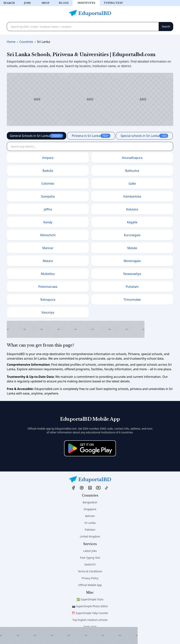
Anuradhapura (132, 158)
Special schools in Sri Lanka (144, 136)
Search (9, 3)
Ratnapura (48, 300)
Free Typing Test (90, 558)
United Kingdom (90, 536)
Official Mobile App (90, 585)
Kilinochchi (48, 235)
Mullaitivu (48, 274)
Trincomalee (132, 300)
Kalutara (132, 209)
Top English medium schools (90, 620)
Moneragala (132, 261)
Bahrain (90, 516)
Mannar (48, 248)
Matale (132, 248)
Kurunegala (132, 235)
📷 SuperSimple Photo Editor (90, 606)
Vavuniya (48, 312)
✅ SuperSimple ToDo (90, 599)
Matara (48, 261)
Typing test (113, 3)
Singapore (90, 509)
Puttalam (132, 287)
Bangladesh (90, 502)
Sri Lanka (90, 523)
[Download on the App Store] (90, 448)
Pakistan (90, 530)
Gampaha (48, 196)
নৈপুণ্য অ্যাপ (90, 627)
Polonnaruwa (48, 287)
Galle (132, 184)
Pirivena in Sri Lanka (91, 136)
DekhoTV (90, 564)
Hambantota (132, 196)
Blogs (64, 3)
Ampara (48, 158)
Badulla (48, 171)
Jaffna (48, 209)
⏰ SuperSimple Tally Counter (90, 613)
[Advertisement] (69, 635)
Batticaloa (132, 171)
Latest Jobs (90, 551)
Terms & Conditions (90, 571)
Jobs (27, 3)
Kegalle (132, 222)
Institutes (86, 3)
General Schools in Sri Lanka (36, 136)
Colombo (48, 184)
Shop (45, 3)
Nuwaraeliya (132, 274)
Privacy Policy (90, 578)
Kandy (48, 222)
